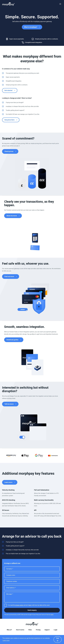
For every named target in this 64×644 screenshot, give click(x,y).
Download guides (12, 340)
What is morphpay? (31, 27)
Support (47, 630)
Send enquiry (32, 610)
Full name (10, 569)
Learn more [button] (6, 640)
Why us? (9, 630)
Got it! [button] (58, 640)
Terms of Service (46, 615)
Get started (8, 90)
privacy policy (19, 605)
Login (55, 630)
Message (10, 594)
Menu (60, 4)
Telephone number (12, 581)
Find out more (9, 276)
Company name (11, 575)
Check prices (9, 151)
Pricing (38, 630)
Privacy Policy (35, 615)
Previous (2, 456)
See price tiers (9, 120)
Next (62, 456)
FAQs (30, 630)
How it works (20, 630)
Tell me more (9, 404)
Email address (11, 588)
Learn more (8, 482)
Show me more (12, 216)
